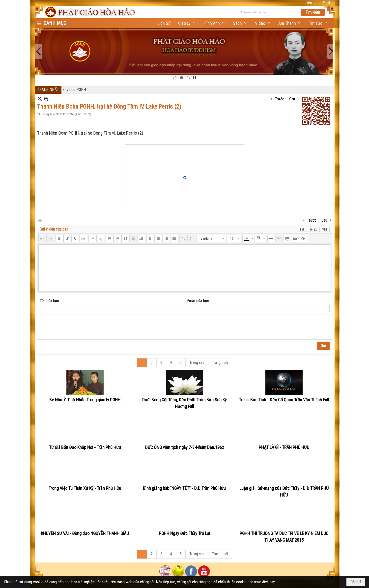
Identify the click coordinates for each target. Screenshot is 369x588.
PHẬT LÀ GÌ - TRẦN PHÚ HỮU (284, 447)
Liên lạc (311, 3)
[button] (187, 23)
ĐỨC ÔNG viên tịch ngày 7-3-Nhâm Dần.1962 (184, 447)
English (328, 3)
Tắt (302, 229)
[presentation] (77, 327)
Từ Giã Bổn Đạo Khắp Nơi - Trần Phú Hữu (85, 447)
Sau (292, 99)
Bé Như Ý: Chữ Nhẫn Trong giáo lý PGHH (85, 400)
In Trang (40, 220)
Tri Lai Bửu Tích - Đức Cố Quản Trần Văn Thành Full (284, 400)
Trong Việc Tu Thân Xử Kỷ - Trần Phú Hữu (85, 488)
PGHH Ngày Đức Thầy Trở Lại (184, 533)
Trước (280, 99)
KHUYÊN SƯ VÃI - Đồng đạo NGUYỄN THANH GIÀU (85, 533)
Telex (313, 229)
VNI (325, 229)
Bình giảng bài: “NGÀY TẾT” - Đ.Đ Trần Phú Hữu (184, 488)
